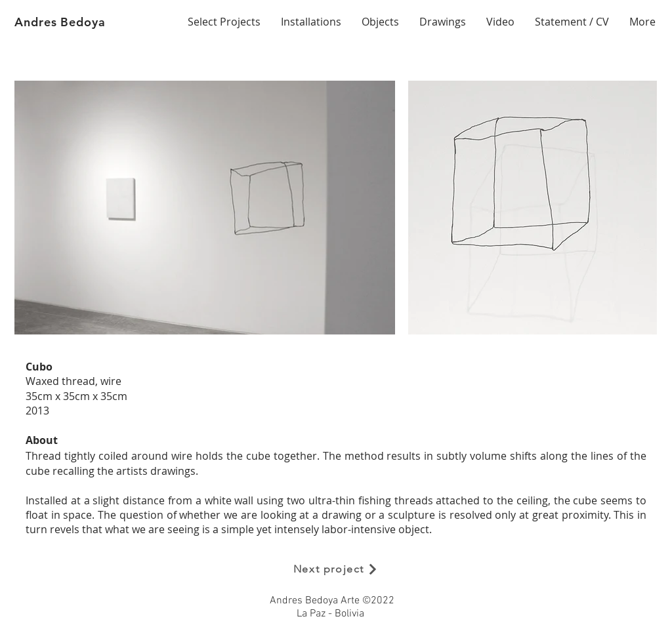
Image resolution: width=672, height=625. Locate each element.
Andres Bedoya (60, 22)
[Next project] (336, 569)
